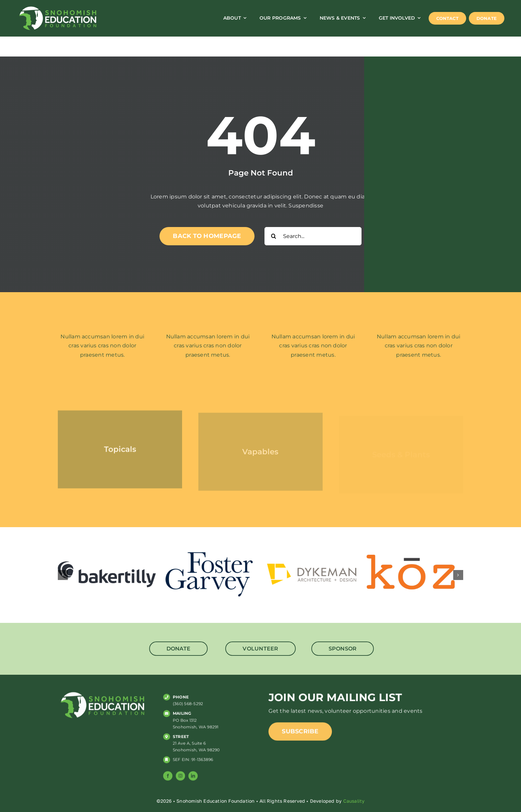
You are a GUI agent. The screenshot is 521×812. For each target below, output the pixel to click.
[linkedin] (193, 779)
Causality (354, 801)
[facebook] (168, 779)
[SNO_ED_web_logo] (58, 7)
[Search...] (313, 236)
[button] (63, 575)
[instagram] (180, 779)
